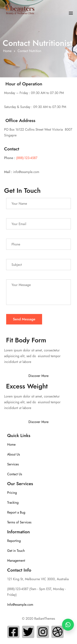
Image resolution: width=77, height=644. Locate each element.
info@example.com (26, 172)
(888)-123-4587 (27, 158)
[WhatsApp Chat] (68, 625)
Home (7, 51)
